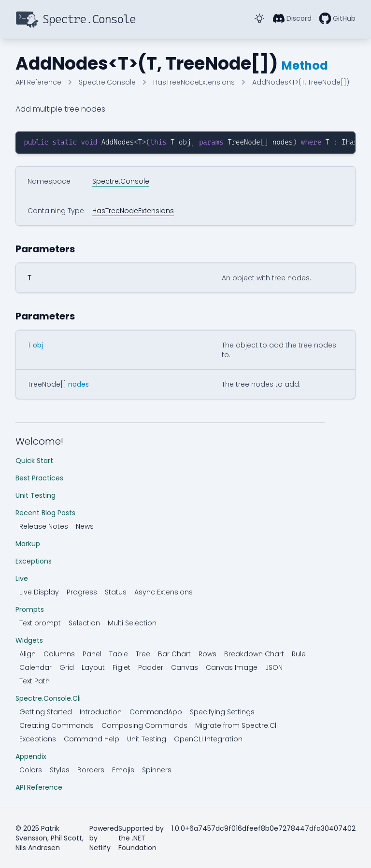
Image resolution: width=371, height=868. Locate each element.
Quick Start (34, 461)
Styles (60, 770)
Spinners (157, 770)
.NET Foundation (137, 843)
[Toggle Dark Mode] (259, 18)
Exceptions (34, 561)
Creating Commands (57, 725)
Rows (207, 654)
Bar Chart (174, 654)
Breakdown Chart (254, 654)
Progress (82, 592)
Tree (143, 654)
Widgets (29, 640)
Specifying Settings (222, 712)
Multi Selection (132, 623)
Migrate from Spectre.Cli (236, 725)
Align (28, 654)
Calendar (36, 667)
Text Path (35, 681)
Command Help (92, 739)
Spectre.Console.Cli (48, 698)
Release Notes (44, 526)
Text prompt (40, 623)
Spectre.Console (107, 82)
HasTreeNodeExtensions (194, 82)
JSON (274, 667)
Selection (84, 623)
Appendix (31, 756)
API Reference (39, 787)
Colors (31, 770)
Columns (59, 654)
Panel (92, 654)
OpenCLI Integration (208, 739)
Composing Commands (144, 725)
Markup (28, 544)
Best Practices (39, 478)
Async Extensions (164, 592)
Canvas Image (232, 667)
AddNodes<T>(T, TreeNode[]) (301, 82)
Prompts (30, 609)
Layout (93, 667)
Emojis (123, 770)
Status (116, 592)
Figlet (121, 667)
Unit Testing (36, 495)
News (85, 526)
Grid (67, 667)
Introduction (101, 712)
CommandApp (156, 712)
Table (119, 654)
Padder (151, 667)
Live (22, 579)
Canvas (185, 667)
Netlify (100, 848)
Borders (91, 770)
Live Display (39, 592)
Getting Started (46, 712)
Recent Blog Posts (45, 513)
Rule (299, 654)
